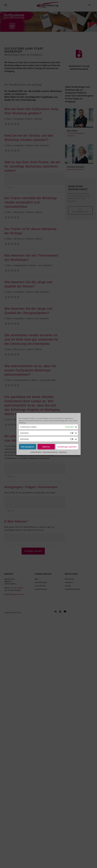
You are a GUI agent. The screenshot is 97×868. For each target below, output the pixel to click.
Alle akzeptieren (28, 447)
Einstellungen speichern (67, 447)
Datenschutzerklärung (57, 421)
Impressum (63, 452)
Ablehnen (46, 447)
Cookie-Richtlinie (36, 452)
